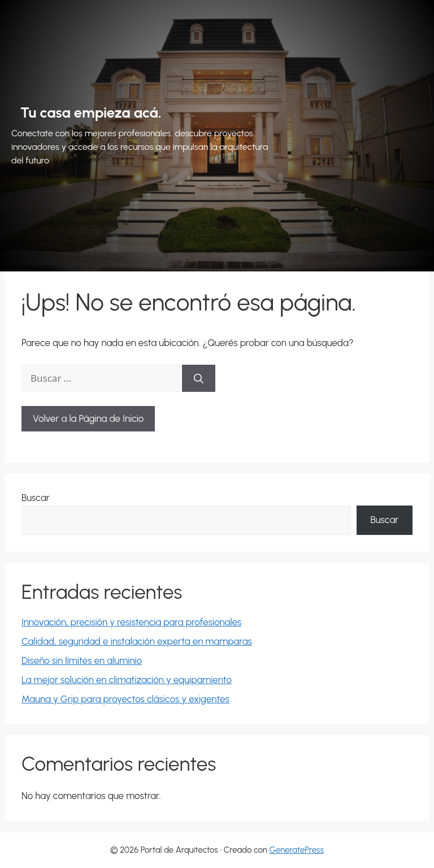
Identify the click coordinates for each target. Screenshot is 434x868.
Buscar (36, 498)
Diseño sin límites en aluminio (82, 660)
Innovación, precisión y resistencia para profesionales (131, 622)
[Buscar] (199, 378)
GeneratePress (296, 850)
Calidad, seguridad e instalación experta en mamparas (137, 641)
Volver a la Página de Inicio (88, 418)
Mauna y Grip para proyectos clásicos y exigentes (125, 699)
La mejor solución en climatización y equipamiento (127, 680)
